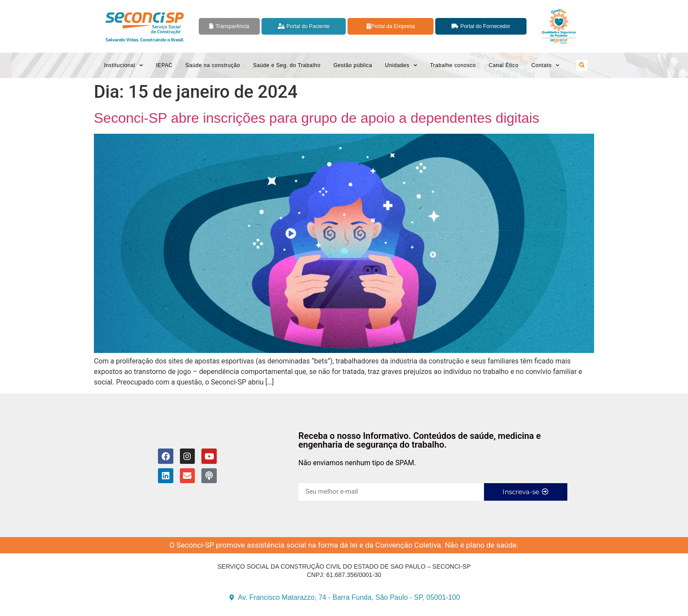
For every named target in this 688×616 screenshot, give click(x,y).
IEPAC (164, 65)
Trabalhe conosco (453, 65)
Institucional (124, 65)
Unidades (401, 65)
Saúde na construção (213, 65)
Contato (545, 65)
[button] (582, 65)
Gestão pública (353, 65)
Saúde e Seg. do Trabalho (287, 65)
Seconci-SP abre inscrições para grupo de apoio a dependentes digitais (317, 118)
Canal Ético (504, 65)
